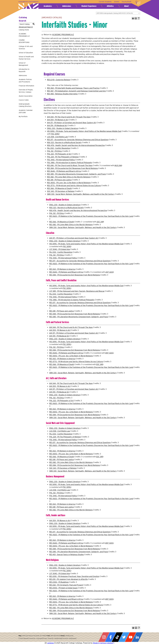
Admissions (67, 6)
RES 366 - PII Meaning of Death (59, 188)
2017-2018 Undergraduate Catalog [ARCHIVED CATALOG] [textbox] (115, 13)
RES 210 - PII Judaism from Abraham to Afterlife (68, 579)
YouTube (131, 637)
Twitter (124, 637)
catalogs (51, 643)
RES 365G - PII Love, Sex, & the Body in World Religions (69, 183)
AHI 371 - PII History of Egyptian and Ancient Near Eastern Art (72, 123)
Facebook (111, 637)
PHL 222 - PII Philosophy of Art (59, 154)
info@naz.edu (69, 636)
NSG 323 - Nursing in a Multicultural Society (64, 143)
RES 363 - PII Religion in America (62, 269)
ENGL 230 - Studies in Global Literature (63, 128)
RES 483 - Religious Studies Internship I (63, 94)
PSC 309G (55, 134)
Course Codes (24, 100)
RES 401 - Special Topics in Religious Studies (67, 555)
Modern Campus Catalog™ (104, 643)
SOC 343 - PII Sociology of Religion (61, 191)
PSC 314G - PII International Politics (61, 160)
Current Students (105, 2)
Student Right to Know (61, 638)
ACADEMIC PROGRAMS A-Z (24, 35)
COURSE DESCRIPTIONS (24, 41)
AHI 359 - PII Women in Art (58, 120)
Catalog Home (24, 30)
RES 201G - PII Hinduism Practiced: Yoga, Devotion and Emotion (74, 576)
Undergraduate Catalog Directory (25, 105)
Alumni (117, 2)
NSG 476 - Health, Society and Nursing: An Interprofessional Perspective (76, 145)
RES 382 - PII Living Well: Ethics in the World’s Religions (69, 177)
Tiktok (117, 637)
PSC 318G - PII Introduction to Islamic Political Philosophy (70, 163)
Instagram (104, 637)
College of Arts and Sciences (26, 48)
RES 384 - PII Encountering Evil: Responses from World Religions (72, 168)
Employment (73, 638)
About (126, 6)
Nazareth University (28, 5)
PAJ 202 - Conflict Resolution (59, 148)
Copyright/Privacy (42, 638)
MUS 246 (118, 165)
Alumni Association (26, 96)
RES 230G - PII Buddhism (59, 582)
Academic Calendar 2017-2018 (26, 111)
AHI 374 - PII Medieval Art (57, 126)
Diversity (51, 638)
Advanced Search (26, 27)
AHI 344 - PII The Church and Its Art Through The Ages (69, 117)
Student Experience (89, 6)
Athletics (110, 6)
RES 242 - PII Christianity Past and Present (66, 585)
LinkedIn (137, 637)
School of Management (23, 64)
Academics (48, 6)
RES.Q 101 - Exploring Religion (59, 80)
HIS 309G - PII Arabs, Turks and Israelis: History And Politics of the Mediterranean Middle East (84, 131)
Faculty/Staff (126, 2)
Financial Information (26, 86)
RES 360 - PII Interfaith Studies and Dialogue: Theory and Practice (73, 88)
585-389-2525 (55, 636)
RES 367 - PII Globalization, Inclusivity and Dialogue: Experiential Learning (76, 91)
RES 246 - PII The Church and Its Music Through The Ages (70, 165)
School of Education (26, 53)
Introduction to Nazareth (24, 70)
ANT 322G (109, 272)
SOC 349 (100, 222)
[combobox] (118, 13)
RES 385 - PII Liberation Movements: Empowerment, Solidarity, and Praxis (76, 174)
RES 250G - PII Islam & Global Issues (63, 588)
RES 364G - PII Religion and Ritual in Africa (64, 171)
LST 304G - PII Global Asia (60, 249)
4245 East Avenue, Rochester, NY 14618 (34, 636)
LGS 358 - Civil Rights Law (57, 137)
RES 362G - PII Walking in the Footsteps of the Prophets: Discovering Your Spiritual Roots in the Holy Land (91, 216)
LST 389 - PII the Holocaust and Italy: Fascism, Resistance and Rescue (77, 291)
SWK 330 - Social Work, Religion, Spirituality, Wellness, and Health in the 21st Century (81, 194)
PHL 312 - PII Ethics (54, 151)
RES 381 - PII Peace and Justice (59, 180)
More (138, 3)
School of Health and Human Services (26, 58)
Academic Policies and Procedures (25, 81)
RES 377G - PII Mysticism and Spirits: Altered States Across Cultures (74, 186)
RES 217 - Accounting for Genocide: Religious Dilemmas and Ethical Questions (78, 140)
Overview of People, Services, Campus (26, 91)
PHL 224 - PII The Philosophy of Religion (63, 157)
